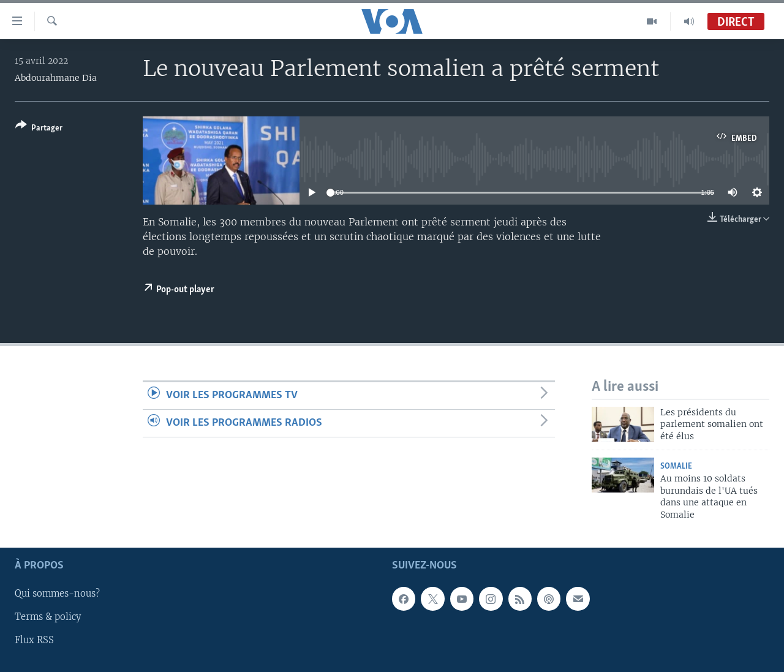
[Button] (39, 129)
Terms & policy (48, 617)
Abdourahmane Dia (56, 78)
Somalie (676, 466)
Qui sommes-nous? (57, 594)
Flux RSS (34, 641)
